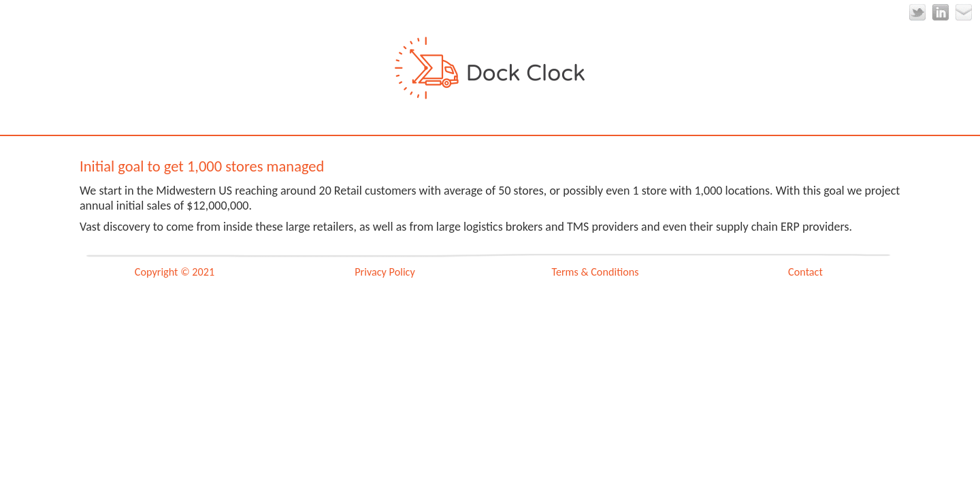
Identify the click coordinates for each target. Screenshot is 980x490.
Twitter (917, 12)
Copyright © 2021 (175, 272)
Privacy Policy (385, 272)
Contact (805, 272)
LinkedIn (941, 12)
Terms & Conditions (595, 272)
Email (964, 12)
